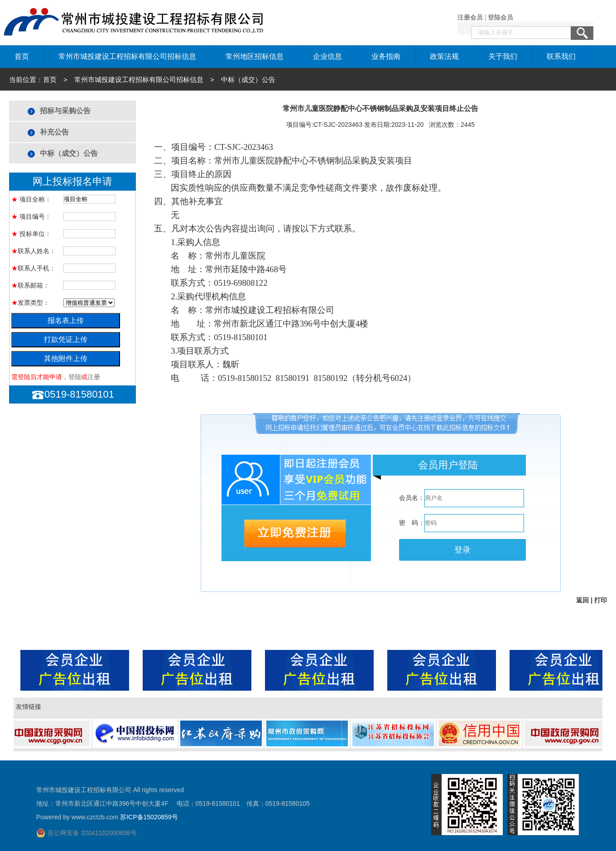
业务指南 (386, 56)
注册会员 (470, 17)
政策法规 (444, 56)
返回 (582, 600)
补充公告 (54, 132)
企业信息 (327, 56)
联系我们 (561, 56)
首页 (22, 56)
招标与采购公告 (65, 111)
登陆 (75, 377)
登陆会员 (500, 17)
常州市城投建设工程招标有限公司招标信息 (127, 56)
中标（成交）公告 (69, 153)
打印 (601, 600)
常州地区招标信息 (255, 56)
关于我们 (503, 56)
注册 (94, 377)
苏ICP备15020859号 (149, 817)
